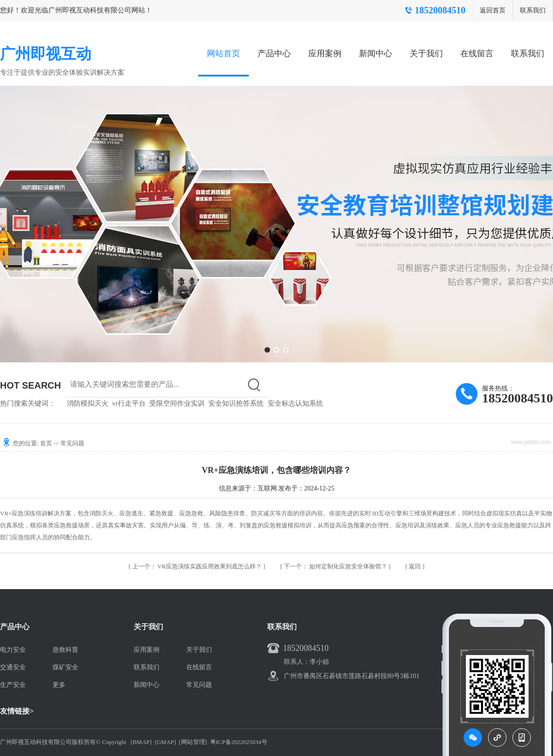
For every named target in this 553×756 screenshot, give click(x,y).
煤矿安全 (65, 667)
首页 (46, 443)
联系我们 (533, 10)
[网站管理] (193, 742)
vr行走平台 (129, 403)
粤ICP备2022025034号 (239, 742)
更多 (59, 685)
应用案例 (325, 53)
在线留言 (477, 53)
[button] (267, 350)
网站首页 (224, 53)
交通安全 (13, 667)
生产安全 (13, 685)
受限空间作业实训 (177, 403)
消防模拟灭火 (88, 403)
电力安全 (13, 650)
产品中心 (274, 53)
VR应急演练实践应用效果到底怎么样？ (198, 566)
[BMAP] (141, 742)
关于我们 (426, 53)
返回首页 (493, 10)
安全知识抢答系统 (236, 403)
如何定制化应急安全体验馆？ (336, 566)
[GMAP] (165, 742)
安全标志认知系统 (295, 403)
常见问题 (72, 443)
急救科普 (65, 650)
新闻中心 (376, 53)
